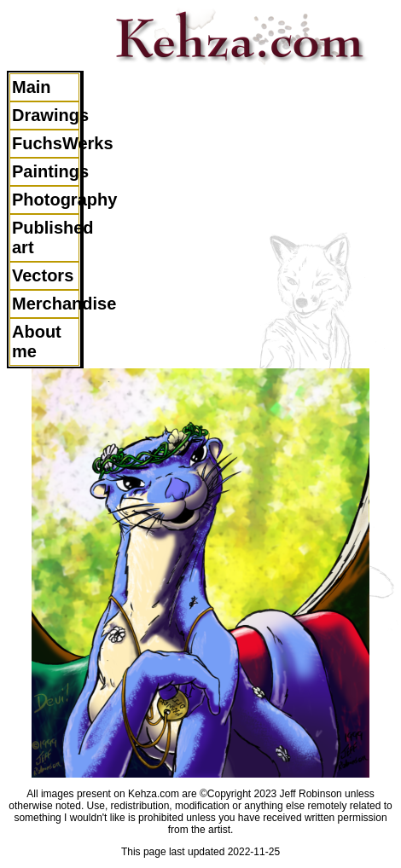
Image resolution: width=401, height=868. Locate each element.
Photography (46, 200)
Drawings (46, 115)
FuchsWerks (46, 143)
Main (32, 87)
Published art (46, 237)
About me (37, 341)
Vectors (43, 275)
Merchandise (46, 304)
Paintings (46, 171)
